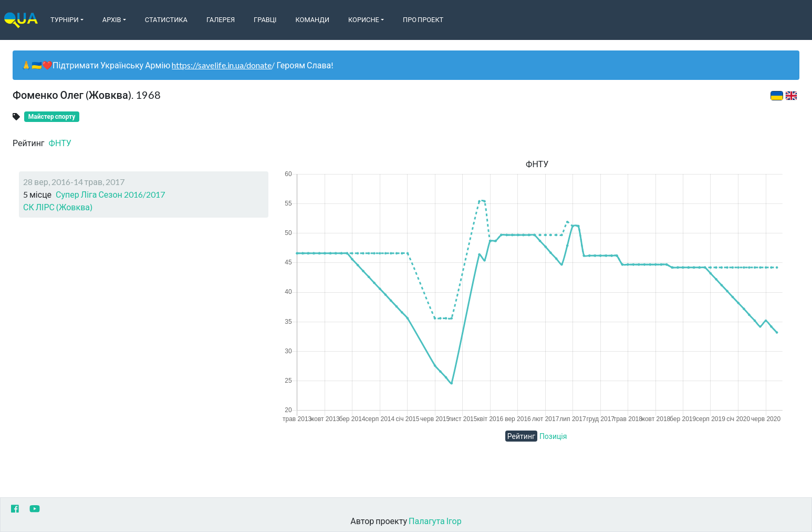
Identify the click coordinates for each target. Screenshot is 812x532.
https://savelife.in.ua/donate (222, 65)
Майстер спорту (52, 116)
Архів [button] (112, 19)
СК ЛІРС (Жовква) (58, 207)
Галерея (221, 19)
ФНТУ (60, 143)
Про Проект (423, 19)
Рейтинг (521, 436)
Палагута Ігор (435, 521)
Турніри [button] (65, 19)
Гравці (265, 19)
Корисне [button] (364, 19)
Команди (313, 19)
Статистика (166, 19)
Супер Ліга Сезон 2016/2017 (110, 194)
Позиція (553, 436)
